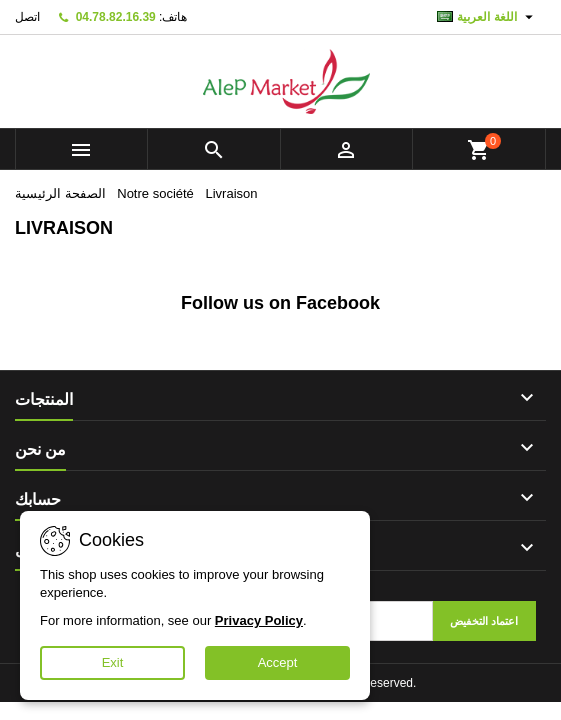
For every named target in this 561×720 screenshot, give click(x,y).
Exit (113, 662)
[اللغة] (487, 17)
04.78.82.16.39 (116, 17)
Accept (278, 662)
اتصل (27, 17)
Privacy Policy (259, 620)
